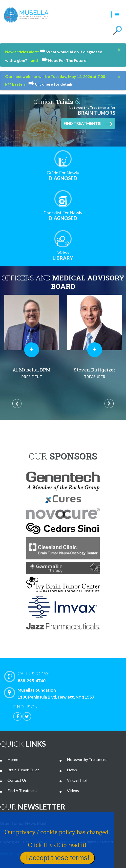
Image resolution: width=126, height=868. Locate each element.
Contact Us (17, 780)
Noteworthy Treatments (88, 759)
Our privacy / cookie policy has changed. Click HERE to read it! (51, 851)
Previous (17, 403)
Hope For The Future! (65, 60)
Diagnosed (63, 175)
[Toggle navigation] (117, 14)
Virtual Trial (77, 780)
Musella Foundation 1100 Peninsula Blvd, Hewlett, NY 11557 (50, 693)
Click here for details (51, 84)
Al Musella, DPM (31, 373)
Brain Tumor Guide (23, 770)
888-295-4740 (66, 677)
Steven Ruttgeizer (94, 373)
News (72, 770)
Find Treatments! (88, 124)
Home (13, 759)
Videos (73, 790)
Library (63, 255)
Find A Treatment (22, 790)
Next (109, 403)
